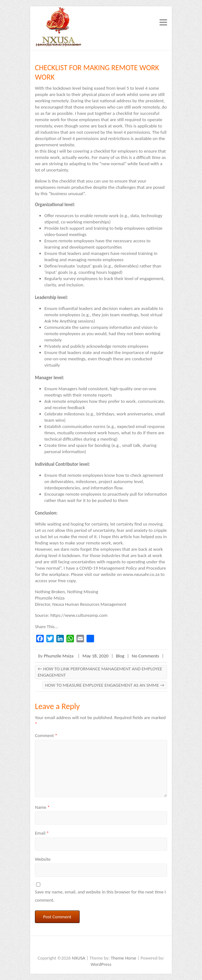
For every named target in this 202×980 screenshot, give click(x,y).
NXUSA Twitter (92, 947)
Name (42, 807)
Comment (46, 735)
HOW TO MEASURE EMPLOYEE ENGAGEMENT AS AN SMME (105, 685)
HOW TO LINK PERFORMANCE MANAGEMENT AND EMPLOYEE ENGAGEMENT (100, 672)
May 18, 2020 (95, 656)
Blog (120, 656)
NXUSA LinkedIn (101, 947)
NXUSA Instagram (110, 947)
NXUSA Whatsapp (120, 947)
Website (43, 859)
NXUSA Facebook (82, 947)
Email (42, 833)
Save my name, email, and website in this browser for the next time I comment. (100, 896)
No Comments (146, 656)
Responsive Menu (163, 22)
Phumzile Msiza (59, 656)
